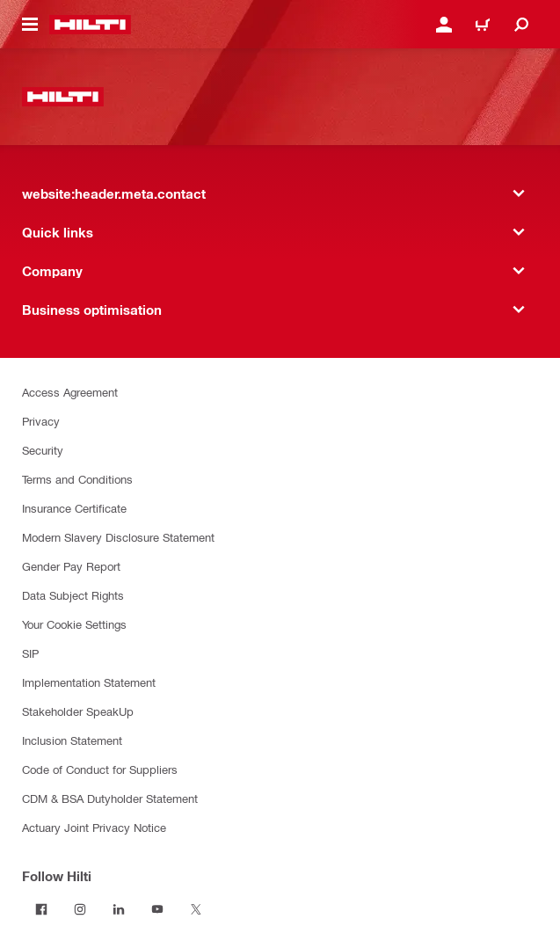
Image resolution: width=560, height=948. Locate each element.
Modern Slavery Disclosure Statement (118, 537)
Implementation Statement (89, 682)
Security (43, 450)
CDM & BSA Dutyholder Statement (110, 798)
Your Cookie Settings (74, 624)
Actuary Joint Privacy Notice (94, 827)
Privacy (41, 421)
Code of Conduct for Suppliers (100, 769)
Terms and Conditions (77, 479)
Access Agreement (70, 392)
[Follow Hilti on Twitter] (196, 909)
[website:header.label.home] (90, 25)
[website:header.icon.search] (521, 25)
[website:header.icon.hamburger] (30, 25)
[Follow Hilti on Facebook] (41, 909)
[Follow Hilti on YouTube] (157, 909)
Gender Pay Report (71, 566)
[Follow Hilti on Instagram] (80, 909)
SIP (30, 653)
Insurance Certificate (74, 508)
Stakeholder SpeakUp (78, 711)
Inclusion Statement (72, 740)
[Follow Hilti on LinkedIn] (119, 909)
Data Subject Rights (73, 595)
